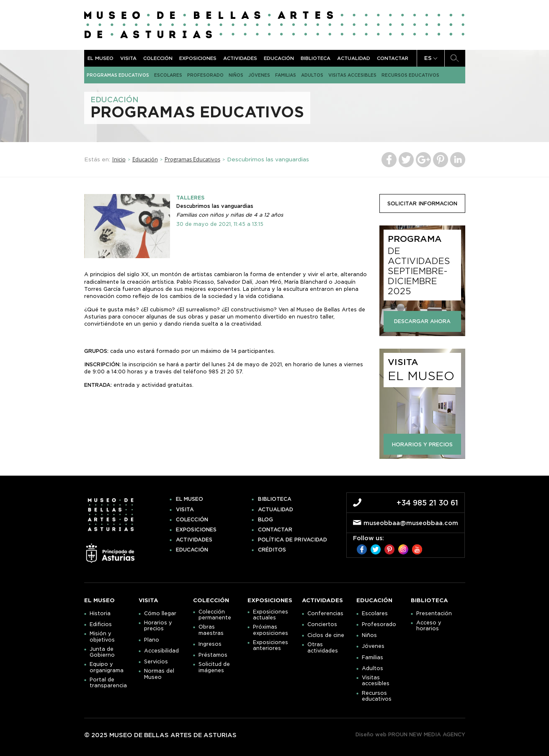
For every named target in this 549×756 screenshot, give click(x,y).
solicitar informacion (422, 203)
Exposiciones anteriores (271, 645)
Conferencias (325, 614)
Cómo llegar (160, 614)
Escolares (168, 75)
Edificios (101, 624)
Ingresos (210, 644)
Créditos (272, 550)
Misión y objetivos (102, 637)
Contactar (393, 58)
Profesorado (205, 75)
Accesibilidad (161, 651)
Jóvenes (259, 75)
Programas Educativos (118, 75)
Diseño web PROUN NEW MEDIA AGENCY (410, 734)
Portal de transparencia (108, 683)
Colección (158, 58)
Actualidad (354, 58)
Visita (128, 58)
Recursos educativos (410, 75)
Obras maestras (211, 630)
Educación (279, 58)
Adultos (312, 75)
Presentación (434, 614)
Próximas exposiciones (271, 630)
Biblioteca (316, 58)
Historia (100, 614)
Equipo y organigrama (107, 667)
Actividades (240, 58)
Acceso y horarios (429, 626)
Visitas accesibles (352, 75)
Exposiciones (198, 58)
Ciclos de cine (326, 635)
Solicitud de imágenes (214, 667)
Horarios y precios (158, 626)
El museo (101, 58)
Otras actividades (323, 647)
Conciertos (322, 624)
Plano (152, 640)
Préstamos (213, 655)
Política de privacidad (293, 540)
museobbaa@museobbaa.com (411, 523)
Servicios (156, 662)
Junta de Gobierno (102, 652)
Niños (236, 75)
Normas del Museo (159, 674)
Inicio (119, 159)
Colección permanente (215, 615)
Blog (265, 520)
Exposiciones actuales (271, 615)
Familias (286, 75)
